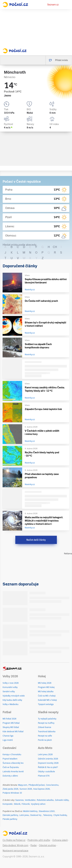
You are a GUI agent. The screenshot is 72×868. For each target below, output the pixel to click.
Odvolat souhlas (47, 845)
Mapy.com (23, 785)
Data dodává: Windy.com (15, 845)
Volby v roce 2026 (11, 683)
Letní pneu (24, 815)
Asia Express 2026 (41, 789)
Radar (34, 845)
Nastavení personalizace (15, 851)
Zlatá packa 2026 (10, 789)
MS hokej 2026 (45, 683)
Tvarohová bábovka (47, 732)
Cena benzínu (52, 785)
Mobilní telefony (30, 811)
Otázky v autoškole (46, 772)
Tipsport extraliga (46, 704)
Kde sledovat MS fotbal (13, 732)
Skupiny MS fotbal (11, 727)
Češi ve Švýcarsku (11, 767)
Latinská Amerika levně (13, 772)
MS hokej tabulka (46, 692)
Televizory (48, 815)
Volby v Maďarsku (11, 704)
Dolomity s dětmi (10, 776)
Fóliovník (26, 804)
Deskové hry (36, 815)
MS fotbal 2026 (9, 719)
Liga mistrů (8, 740)
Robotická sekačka (45, 800)
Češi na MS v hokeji (47, 696)
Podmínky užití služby (39, 840)
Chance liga (8, 736)
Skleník (17, 804)
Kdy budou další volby (12, 700)
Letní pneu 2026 (45, 755)
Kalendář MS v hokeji (47, 700)
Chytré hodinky (60, 815)
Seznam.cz (53, 5)
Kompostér (8, 804)
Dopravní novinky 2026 (48, 763)
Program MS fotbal (11, 723)
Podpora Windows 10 (12, 793)
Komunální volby (10, 687)
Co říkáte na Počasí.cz (14, 840)
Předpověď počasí (37, 785)
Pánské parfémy (10, 819)
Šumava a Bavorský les (13, 763)
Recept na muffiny (46, 723)
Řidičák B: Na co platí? (48, 767)
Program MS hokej (46, 687)
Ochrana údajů (60, 840)
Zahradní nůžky (62, 800)
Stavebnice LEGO (47, 811)
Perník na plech (45, 740)
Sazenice (19, 800)
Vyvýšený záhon (38, 804)
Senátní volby (9, 692)
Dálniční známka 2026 (48, 759)
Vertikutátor (30, 800)
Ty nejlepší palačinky (47, 719)
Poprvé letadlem (10, 759)
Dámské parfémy (10, 815)
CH (55, 247)
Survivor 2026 (26, 789)
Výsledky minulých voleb (14, 696)
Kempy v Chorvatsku (12, 755)
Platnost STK (44, 776)
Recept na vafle (45, 736)
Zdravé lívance (45, 727)
